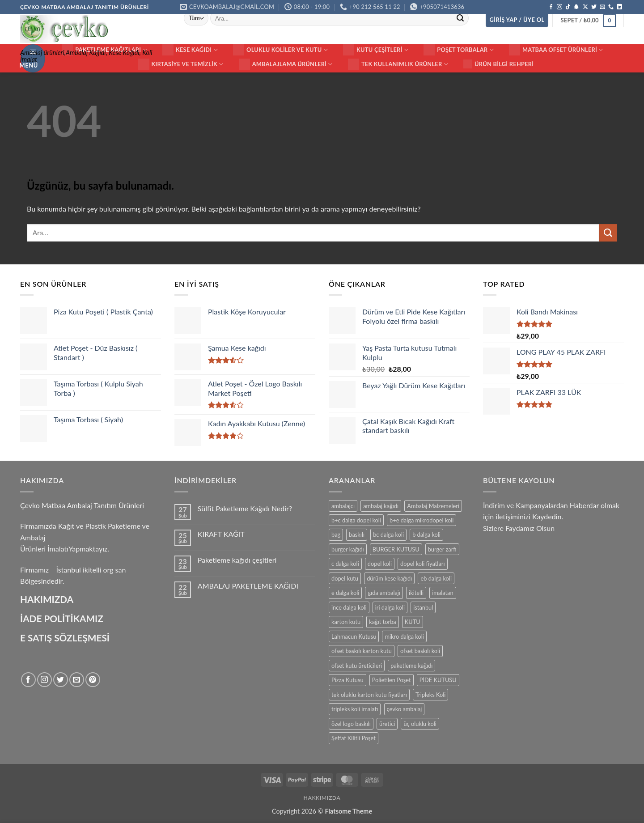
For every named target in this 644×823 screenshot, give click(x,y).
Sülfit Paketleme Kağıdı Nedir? (245, 508)
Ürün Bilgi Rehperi (498, 64)
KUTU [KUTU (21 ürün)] (413, 622)
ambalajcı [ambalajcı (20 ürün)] (343, 506)
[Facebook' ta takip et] (551, 7)
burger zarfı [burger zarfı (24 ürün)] (442, 549)
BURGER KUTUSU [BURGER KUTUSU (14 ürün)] (396, 549)
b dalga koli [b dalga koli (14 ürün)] (426, 535)
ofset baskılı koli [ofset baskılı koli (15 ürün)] (420, 651)
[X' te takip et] (585, 7)
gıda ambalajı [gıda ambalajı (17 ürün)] (384, 593)
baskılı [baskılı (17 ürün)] (357, 535)
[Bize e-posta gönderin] (602, 7)
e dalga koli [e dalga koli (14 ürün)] (345, 593)
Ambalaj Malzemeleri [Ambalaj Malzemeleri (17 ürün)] (433, 506)
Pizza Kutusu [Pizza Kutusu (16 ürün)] (347, 680)
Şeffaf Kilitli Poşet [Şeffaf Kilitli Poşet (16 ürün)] (354, 738)
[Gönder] (460, 18)
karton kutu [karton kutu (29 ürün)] (346, 622)
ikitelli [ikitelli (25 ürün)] (416, 593)
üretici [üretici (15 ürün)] (387, 724)
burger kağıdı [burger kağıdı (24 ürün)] (348, 549)
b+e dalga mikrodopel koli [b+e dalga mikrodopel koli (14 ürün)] (422, 520)
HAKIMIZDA (47, 599)
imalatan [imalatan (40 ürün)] (443, 593)
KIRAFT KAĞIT (221, 534)
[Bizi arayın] (611, 7)
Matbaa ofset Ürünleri (556, 50)
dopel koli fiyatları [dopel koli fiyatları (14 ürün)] (422, 564)
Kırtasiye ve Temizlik (181, 64)
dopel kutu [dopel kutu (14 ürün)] (345, 578)
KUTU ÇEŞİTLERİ (376, 50)
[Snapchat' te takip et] (576, 7)
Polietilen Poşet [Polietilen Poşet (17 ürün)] (392, 680)
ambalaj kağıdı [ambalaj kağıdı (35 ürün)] (381, 506)
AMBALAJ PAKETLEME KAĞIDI (248, 586)
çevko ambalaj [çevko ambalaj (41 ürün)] (405, 709)
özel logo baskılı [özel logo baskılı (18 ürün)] (351, 724)
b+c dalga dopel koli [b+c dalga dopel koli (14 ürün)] (356, 520)
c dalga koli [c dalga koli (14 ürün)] (345, 564)
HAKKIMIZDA (322, 798)
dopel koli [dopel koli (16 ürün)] (380, 564)
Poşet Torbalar (459, 50)
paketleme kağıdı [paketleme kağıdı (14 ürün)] (411, 666)
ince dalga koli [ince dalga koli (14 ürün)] (349, 607)
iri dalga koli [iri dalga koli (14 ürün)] (390, 607)
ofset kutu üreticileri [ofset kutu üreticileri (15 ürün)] (357, 666)
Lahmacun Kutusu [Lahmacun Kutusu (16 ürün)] (354, 636)
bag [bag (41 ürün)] (336, 535)
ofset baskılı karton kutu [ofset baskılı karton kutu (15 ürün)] (362, 651)
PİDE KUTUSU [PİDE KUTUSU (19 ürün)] (438, 680)
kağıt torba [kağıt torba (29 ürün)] (382, 622)
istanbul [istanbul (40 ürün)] (423, 607)
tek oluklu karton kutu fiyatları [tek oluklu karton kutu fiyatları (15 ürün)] (369, 695)
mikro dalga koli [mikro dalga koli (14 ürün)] (404, 636)
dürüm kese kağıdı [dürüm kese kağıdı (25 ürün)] (389, 578)
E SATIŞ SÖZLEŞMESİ (65, 638)
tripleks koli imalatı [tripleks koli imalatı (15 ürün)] (355, 709)
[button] (517, 20)
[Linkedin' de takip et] (619, 7)
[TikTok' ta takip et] (568, 7)
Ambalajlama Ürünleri (286, 64)
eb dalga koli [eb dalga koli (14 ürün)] (436, 578)
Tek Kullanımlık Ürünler (398, 64)
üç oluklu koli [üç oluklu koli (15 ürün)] (420, 724)
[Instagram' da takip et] (559, 7)
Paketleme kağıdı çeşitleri (237, 560)
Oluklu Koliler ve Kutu (280, 50)
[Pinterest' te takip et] (93, 680)
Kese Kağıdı (190, 50)
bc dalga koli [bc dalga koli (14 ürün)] (388, 535)
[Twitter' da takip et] (594, 7)
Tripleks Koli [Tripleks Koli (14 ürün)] (430, 695)
